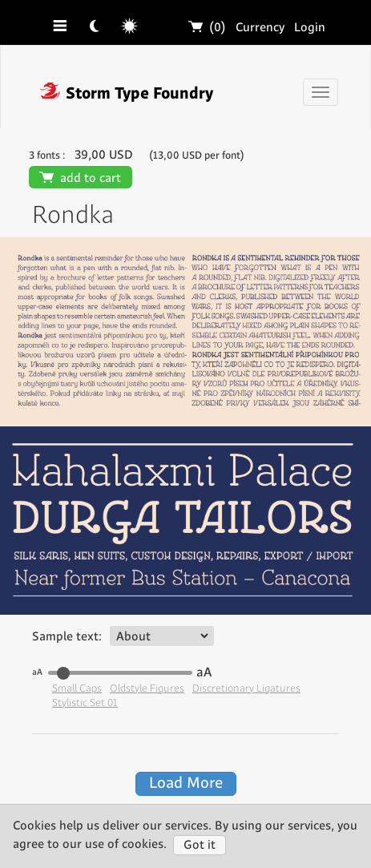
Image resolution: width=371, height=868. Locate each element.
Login (310, 28)
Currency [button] (260, 28)
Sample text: (67, 637)
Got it (200, 845)
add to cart (81, 178)
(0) (208, 28)
